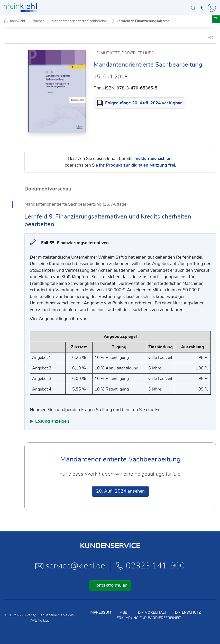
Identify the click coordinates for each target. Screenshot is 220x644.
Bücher (38, 21)
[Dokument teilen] (211, 37)
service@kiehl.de (70, 566)
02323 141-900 (150, 566)
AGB (123, 613)
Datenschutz (188, 613)
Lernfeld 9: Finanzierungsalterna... (144, 21)
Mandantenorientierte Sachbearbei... (80, 21)
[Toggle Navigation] (211, 8)
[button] (193, 8)
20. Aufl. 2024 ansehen (120, 491)
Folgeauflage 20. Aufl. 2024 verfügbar (144, 103)
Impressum (100, 613)
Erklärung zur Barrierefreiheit (149, 618)
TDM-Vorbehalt (151, 613)
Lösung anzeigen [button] (52, 421)
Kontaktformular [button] (110, 585)
